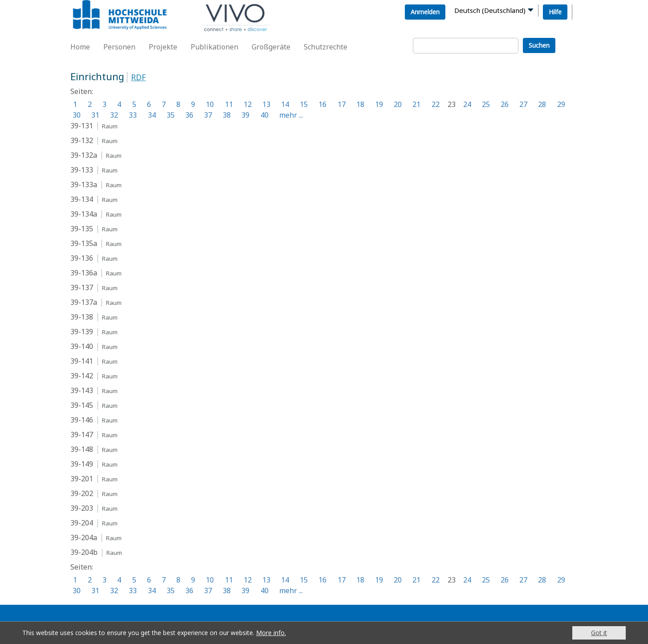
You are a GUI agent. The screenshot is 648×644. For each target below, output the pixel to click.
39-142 (82, 376)
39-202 (82, 493)
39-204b (84, 552)
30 (77, 115)
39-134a (84, 214)
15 (304, 104)
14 (285, 104)
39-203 (82, 508)
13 (266, 104)
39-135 (82, 229)
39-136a (84, 273)
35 (171, 115)
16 (322, 104)
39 (245, 115)
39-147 (82, 435)
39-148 (82, 449)
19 (379, 104)
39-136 (82, 258)
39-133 (82, 170)
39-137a (84, 302)
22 (436, 104)
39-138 (82, 317)
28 (542, 104)
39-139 (82, 332)
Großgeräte (271, 47)
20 (398, 104)
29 (561, 104)
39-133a (84, 185)
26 (505, 104)
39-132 (82, 140)
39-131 (82, 126)
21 (416, 104)
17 (342, 104)
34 (152, 115)
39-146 (82, 420)
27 (523, 104)
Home (80, 47)
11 (229, 104)
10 (210, 104)
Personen (119, 47)
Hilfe (555, 12)
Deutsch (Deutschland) (490, 10)
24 (467, 104)
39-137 (82, 287)
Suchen (539, 45)
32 (114, 115)
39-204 (82, 523)
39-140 (82, 346)
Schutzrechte (326, 47)
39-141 (82, 361)
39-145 (82, 405)
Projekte (163, 47)
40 (265, 115)
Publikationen (214, 47)
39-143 (82, 390)
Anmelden (425, 12)
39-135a (84, 243)
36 (189, 115)
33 (133, 115)
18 (360, 104)
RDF (138, 77)
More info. (271, 633)
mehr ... (291, 115)
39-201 (82, 479)
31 (95, 115)
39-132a (84, 155)
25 (486, 104)
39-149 (82, 464)
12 (248, 104)
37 (208, 115)
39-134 (82, 199)
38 (227, 115)
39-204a (84, 537)
